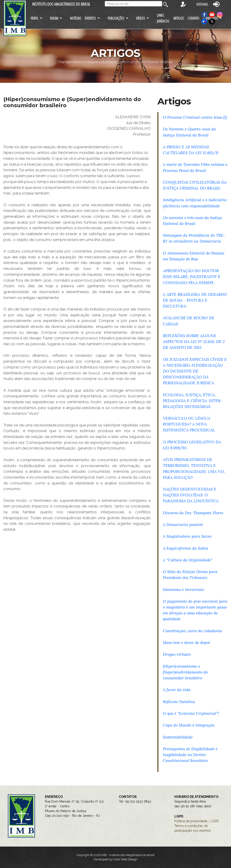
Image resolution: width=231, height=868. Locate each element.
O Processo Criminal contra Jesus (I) (195, 117)
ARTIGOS (179, 18)
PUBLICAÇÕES (116, 18)
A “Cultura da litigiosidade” (187, 560)
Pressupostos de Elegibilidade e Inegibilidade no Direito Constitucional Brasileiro (190, 755)
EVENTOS (90, 18)
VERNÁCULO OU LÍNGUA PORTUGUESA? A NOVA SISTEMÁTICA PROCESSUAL (189, 424)
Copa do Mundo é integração (189, 725)
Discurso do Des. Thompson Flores (193, 513)
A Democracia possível (183, 524)
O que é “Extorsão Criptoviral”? (191, 713)
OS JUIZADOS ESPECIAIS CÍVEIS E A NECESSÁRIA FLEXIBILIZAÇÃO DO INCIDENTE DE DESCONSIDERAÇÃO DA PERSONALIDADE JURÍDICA (195, 371)
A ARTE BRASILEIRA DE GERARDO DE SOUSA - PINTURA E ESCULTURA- (195, 300)
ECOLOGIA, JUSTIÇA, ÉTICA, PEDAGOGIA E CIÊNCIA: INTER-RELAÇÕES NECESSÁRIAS (193, 401)
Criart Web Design (125, 859)
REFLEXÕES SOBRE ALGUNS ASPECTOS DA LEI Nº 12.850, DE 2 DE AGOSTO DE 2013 (194, 341)
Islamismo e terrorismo (183, 589)
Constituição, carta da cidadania (192, 631)
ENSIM (54, 18)
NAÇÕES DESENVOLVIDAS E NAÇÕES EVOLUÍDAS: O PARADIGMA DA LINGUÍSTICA (191, 495)
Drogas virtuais (177, 654)
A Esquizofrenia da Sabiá (185, 548)
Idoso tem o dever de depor (187, 642)
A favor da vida (177, 690)
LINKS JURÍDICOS (163, 18)
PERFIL (35, 18)
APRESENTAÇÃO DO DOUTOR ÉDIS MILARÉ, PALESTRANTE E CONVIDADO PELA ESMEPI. (192, 277)
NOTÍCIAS (76, 18)
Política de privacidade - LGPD (197, 821)
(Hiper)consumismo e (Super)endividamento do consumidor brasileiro (185, 672)
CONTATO (193, 18)
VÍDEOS (141, 18)
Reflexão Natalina (179, 702)
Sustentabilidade (178, 737)
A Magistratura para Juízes (187, 536)
